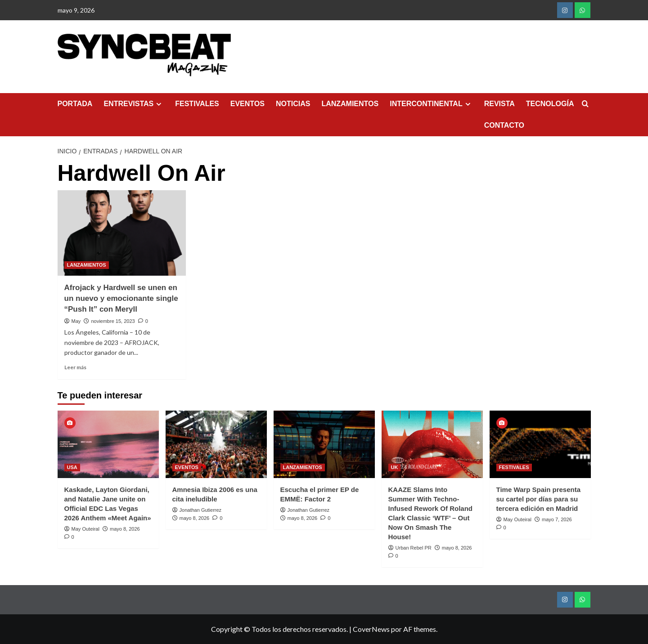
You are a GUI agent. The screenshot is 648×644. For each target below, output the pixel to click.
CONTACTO (504, 125)
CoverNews (371, 629)
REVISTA (499, 104)
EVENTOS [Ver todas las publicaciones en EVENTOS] (187, 467)
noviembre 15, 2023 (113, 321)
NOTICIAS (293, 104)
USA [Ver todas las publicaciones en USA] (72, 467)
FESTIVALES (197, 104)
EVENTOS (247, 104)
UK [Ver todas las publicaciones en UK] (395, 467)
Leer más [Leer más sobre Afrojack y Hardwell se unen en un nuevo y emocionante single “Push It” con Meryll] (75, 367)
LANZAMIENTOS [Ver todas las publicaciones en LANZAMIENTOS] (87, 265)
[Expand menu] (159, 104)
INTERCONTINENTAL (431, 104)
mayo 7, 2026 (557, 519)
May (76, 321)
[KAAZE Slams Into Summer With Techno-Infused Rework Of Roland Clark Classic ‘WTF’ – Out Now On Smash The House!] (432, 444)
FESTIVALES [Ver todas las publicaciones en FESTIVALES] (514, 467)
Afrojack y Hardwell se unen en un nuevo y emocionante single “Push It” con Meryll (121, 298)
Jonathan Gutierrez (201, 510)
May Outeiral (85, 529)
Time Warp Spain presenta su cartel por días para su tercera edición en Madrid (539, 499)
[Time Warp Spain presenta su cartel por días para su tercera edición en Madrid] (540, 444)
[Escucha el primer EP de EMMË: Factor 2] (324, 444)
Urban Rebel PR (414, 548)
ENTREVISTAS (134, 104)
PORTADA (75, 104)
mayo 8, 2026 (125, 529)
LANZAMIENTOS (350, 104)
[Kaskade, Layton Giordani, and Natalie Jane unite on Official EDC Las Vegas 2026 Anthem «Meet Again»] (108, 444)
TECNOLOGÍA (550, 104)
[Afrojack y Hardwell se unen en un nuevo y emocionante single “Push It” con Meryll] (122, 233)
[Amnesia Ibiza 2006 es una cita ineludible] (216, 444)
